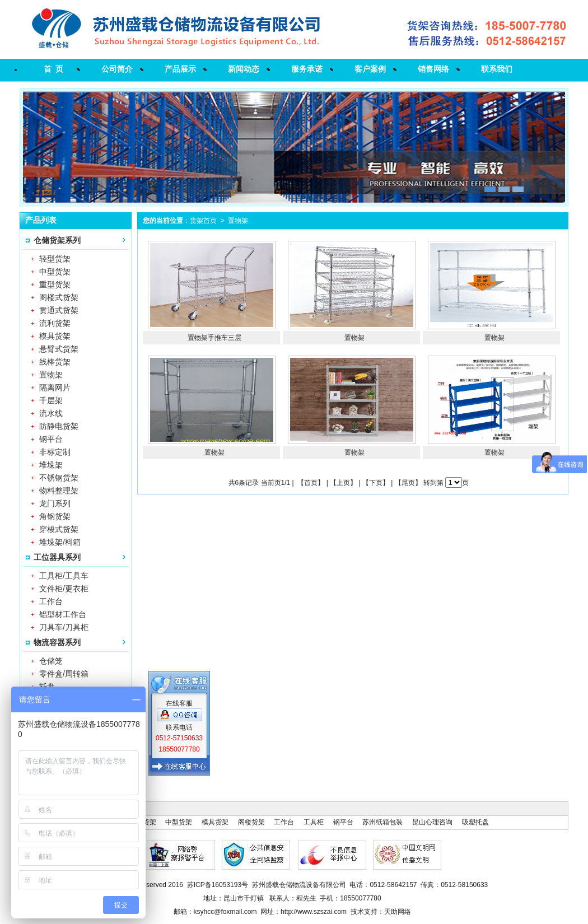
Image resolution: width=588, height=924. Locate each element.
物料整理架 (59, 491)
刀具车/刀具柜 (64, 627)
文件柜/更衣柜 (64, 589)
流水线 (51, 413)
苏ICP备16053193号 (218, 885)
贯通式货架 (59, 310)
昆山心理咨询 (432, 822)
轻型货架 (55, 259)
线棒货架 (55, 362)
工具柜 (314, 822)
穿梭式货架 (59, 529)
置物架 (51, 375)
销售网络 (433, 69)
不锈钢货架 (59, 478)
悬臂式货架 (59, 349)
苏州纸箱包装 (382, 822)
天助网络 (398, 912)
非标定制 (55, 452)
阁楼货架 (251, 822)
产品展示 (180, 69)
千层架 (51, 400)
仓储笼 (51, 661)
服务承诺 (307, 69)
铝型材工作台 (63, 614)
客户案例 (370, 69)
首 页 (54, 69)
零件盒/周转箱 (64, 674)
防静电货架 (59, 426)
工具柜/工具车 (64, 576)
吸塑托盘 (475, 822)
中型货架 (55, 272)
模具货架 (55, 336)
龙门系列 (55, 503)
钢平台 (51, 439)
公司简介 (117, 69)
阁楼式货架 (59, 297)
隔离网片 (55, 388)
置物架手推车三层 (214, 338)
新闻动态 (244, 69)
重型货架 (55, 284)
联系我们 (497, 69)
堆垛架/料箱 (60, 542)
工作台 (51, 601)
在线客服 (179, 699)
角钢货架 (55, 516)
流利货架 (55, 323)
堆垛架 (51, 465)
